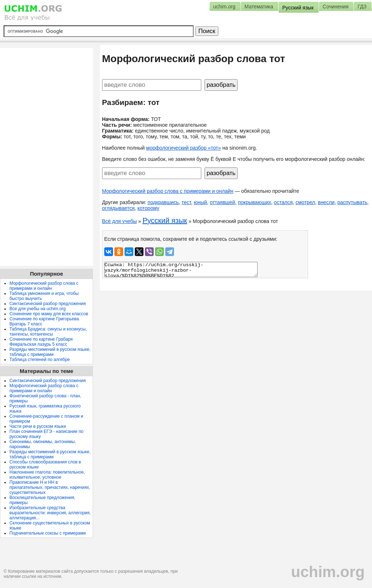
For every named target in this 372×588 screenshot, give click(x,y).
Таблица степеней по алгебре (40, 360)
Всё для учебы (120, 221)
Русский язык (165, 220)
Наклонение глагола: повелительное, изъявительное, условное (47, 475)
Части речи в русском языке (38, 426)
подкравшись (163, 202)
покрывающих (254, 202)
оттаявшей (222, 202)
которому (148, 208)
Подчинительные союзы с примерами (48, 533)
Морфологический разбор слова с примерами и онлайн (168, 191)
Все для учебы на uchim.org (38, 309)
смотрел (305, 202)
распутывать (352, 202)
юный (201, 202)
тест (186, 202)
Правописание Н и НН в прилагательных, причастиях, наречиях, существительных (50, 487)
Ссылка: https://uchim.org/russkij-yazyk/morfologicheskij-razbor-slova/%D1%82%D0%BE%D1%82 (181, 269)
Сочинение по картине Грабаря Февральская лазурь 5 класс (41, 342)
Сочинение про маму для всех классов (49, 314)
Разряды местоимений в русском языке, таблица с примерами (50, 352)
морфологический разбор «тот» (183, 148)
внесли (326, 202)
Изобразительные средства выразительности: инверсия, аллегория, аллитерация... (50, 513)
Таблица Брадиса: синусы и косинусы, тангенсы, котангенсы (48, 332)
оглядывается (118, 208)
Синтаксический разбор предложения (48, 304)
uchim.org (328, 572)
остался (283, 202)
